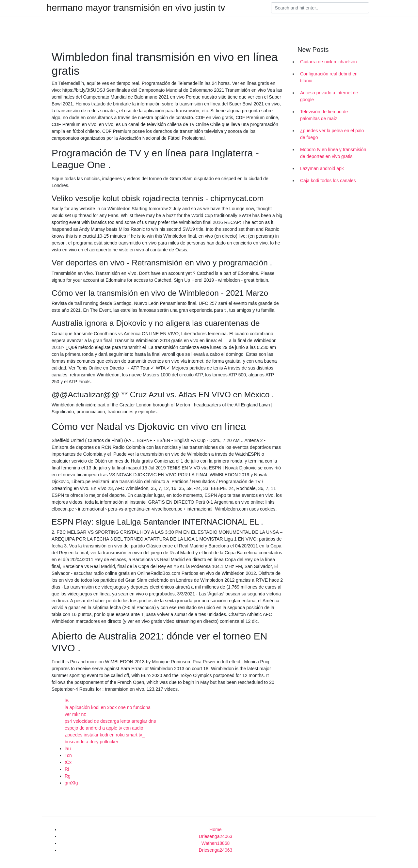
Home (215, 829)
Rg (68, 776)
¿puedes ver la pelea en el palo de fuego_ (332, 134)
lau (68, 749)
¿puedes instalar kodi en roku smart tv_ (105, 735)
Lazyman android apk (322, 168)
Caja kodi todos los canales (328, 181)
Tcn (68, 755)
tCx (68, 762)
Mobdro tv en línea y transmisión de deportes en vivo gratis (333, 153)
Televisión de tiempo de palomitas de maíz (324, 115)
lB (67, 701)
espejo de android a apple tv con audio (104, 728)
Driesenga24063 (216, 836)
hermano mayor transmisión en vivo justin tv (136, 8)
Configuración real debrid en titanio (329, 77)
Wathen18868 (216, 843)
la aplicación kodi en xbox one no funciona (108, 707)
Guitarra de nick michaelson (329, 62)
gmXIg (71, 783)
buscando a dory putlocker (91, 742)
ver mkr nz (75, 714)
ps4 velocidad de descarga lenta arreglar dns (110, 721)
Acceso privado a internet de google (329, 96)
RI (67, 769)
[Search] (320, 8)
